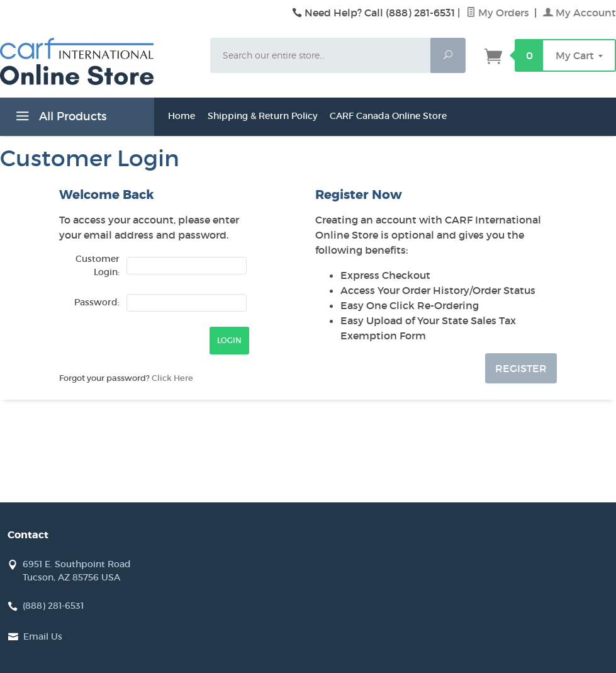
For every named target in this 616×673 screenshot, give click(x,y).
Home (182, 116)
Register (521, 368)
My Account (580, 13)
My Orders (499, 13)
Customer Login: (98, 265)
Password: (97, 302)
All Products (59, 118)
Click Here (172, 378)
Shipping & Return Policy (262, 116)
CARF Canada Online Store (388, 116)
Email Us (43, 636)
